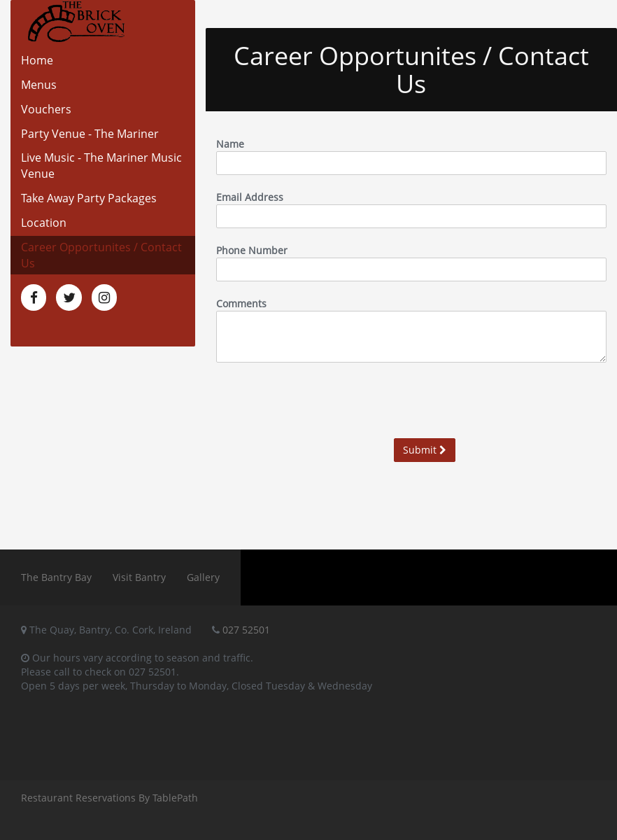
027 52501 (246, 630)
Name (230, 144)
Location (44, 223)
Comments (241, 303)
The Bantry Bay (56, 577)
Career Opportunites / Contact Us (101, 255)
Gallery (203, 577)
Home (37, 60)
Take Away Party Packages (89, 198)
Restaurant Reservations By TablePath (109, 798)
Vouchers (46, 109)
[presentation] (500, 400)
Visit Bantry (139, 577)
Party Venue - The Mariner (90, 134)
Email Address (250, 197)
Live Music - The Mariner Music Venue (101, 166)
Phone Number (252, 250)
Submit (425, 450)
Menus (39, 85)
